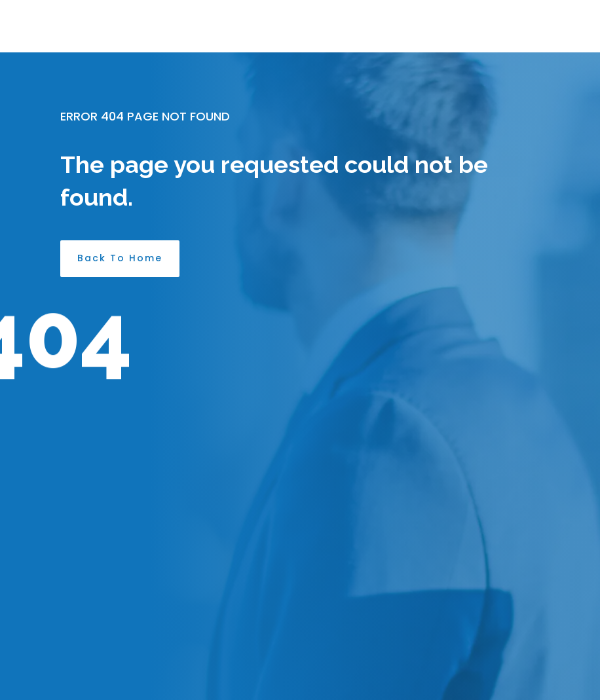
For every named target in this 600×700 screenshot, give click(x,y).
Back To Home (120, 258)
